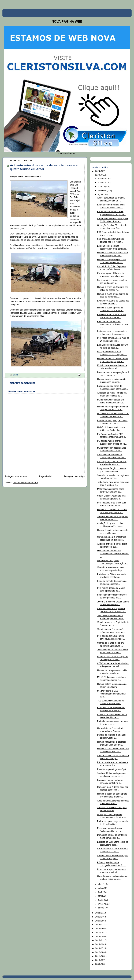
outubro (102, 187)
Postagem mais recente (16, 476)
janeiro (101, 908)
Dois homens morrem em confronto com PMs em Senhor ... (113, 554)
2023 (98, 175)
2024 (98, 171)
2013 (98, 948)
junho (101, 888)
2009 (98, 964)
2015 (98, 940)
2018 (98, 929)
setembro (102, 191)
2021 (98, 917)
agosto (101, 195)
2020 (98, 921)
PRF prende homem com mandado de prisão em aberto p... (112, 324)
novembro (103, 183)
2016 (98, 937)
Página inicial (45, 476)
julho (100, 884)
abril (100, 896)
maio (100, 892)
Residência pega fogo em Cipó (111, 769)
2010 (98, 960)
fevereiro (102, 904)
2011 (98, 956)
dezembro (103, 179)
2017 (98, 933)
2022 (98, 913)
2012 (98, 952)
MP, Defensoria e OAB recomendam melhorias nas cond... (111, 694)
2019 (98, 925)
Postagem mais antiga (74, 476)
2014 (98, 944)
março (101, 900)
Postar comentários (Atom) (25, 483)
